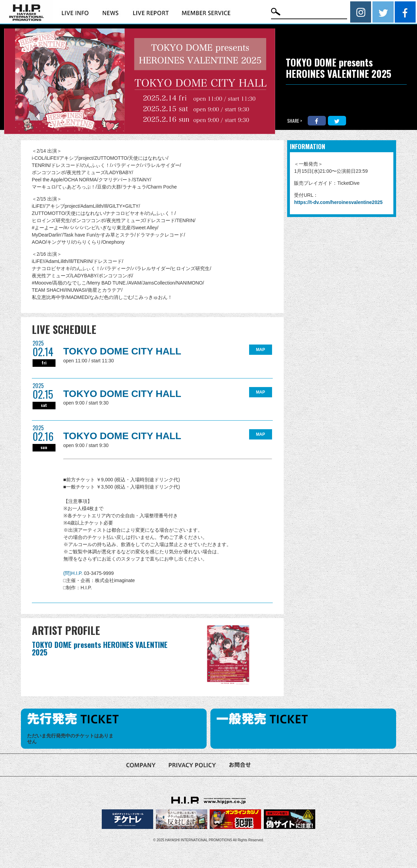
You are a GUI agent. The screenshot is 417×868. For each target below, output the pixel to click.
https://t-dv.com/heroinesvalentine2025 (338, 202)
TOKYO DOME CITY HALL (122, 351)
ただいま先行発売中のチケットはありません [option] (70, 739)
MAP (261, 350)
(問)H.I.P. (74, 573)
